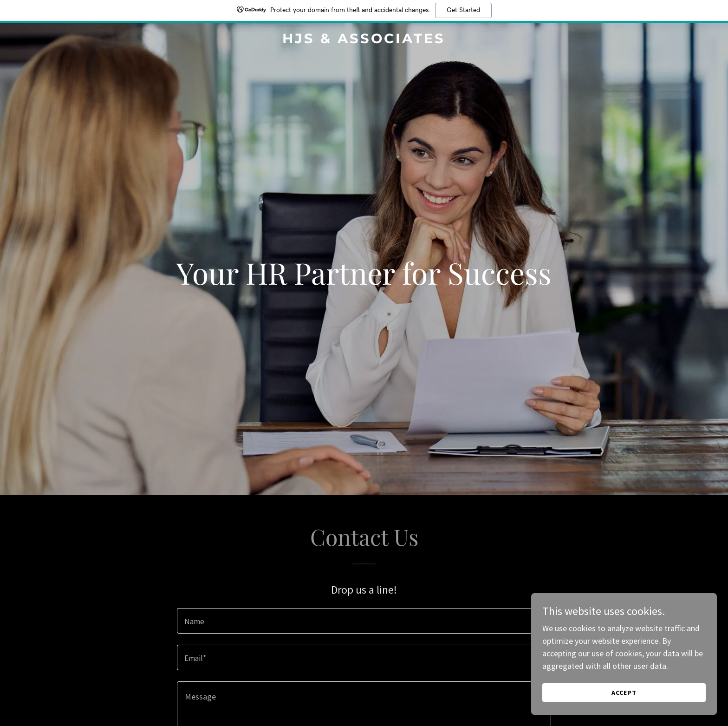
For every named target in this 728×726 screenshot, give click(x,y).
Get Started (463, 10)
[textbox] (364, 621)
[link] (364, 40)
